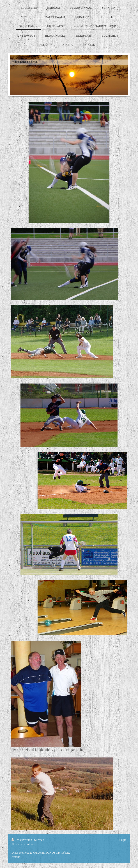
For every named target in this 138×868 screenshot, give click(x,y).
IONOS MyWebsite (58, 853)
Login (123, 840)
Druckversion (22, 840)
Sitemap (39, 840)
